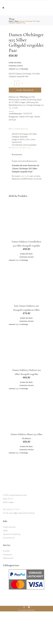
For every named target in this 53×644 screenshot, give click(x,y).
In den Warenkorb (25, 123)
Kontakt (6, 583)
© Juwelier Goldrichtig (26, 643)
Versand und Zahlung (12, 567)
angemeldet (25, 209)
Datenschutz (8, 591)
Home (11, 21)
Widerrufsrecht (9, 560)
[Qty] (17, 116)
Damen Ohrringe (26, 149)
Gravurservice (9, 570)
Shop (16, 21)
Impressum (8, 587)
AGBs (5, 563)
